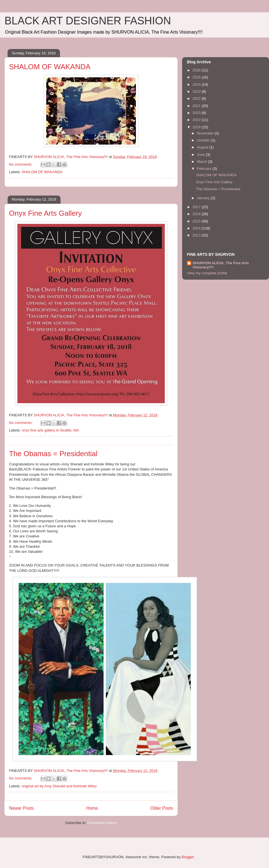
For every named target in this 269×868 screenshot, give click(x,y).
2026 (197, 70)
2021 (197, 106)
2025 (197, 77)
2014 (197, 228)
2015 (197, 221)
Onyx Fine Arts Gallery (45, 213)
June (201, 155)
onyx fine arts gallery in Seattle (47, 430)
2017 (197, 207)
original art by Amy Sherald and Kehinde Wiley (59, 786)
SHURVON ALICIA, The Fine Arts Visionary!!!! (221, 265)
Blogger (188, 857)
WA (76, 430)
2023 (197, 91)
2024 (197, 84)
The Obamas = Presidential (53, 454)
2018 (197, 127)
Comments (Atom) (102, 823)
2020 (197, 113)
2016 (197, 214)
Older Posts (162, 808)
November (206, 133)
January (204, 198)
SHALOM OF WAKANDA (50, 67)
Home (92, 808)
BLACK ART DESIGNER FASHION (88, 21)
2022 (197, 98)
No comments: (21, 164)
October (204, 140)
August (203, 147)
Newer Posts (21, 808)
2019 (197, 120)
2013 (197, 235)
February (205, 169)
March (203, 162)
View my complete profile (207, 273)
